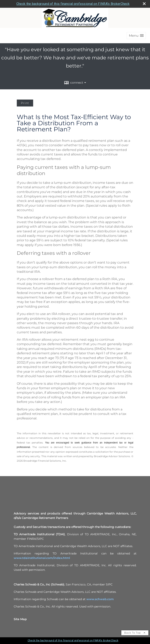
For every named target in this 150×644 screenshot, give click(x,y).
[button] (136, 36)
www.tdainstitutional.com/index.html (42, 558)
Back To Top (135, 633)
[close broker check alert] (144, 4)
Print (25, 103)
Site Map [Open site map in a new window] (20, 619)
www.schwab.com (100, 599)
